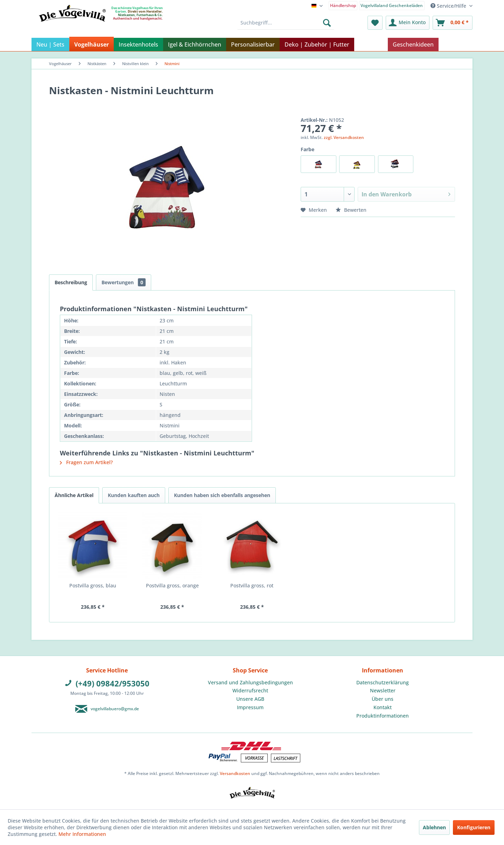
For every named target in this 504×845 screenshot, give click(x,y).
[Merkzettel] (375, 23)
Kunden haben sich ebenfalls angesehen (222, 495)
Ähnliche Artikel (74, 495)
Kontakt (383, 707)
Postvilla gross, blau (93, 585)
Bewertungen (124, 282)
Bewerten (351, 210)
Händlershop (343, 5)
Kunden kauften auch (134, 495)
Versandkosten (235, 773)
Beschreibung (71, 282)
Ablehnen (434, 827)
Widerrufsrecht (250, 690)
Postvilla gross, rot (252, 585)
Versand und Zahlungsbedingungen (250, 682)
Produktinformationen (383, 716)
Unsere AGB (250, 699)
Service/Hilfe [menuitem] (449, 6)
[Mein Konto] (408, 23)
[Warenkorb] (453, 23)
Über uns (383, 699)
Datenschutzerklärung (383, 682)
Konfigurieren (474, 827)
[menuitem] (343, 5)
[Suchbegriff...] (286, 23)
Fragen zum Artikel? (86, 462)
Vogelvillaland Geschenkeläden (392, 5)
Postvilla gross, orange (172, 585)
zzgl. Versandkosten (344, 137)
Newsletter (383, 690)
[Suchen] (327, 23)
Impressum (250, 707)
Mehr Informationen (82, 834)
